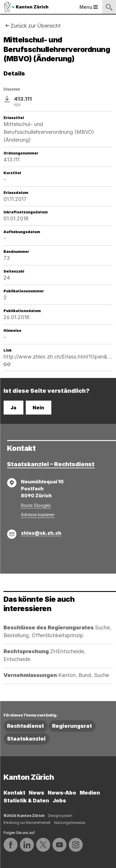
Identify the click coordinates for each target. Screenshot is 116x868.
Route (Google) (36, 505)
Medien (90, 793)
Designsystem (60, 816)
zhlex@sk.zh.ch (41, 533)
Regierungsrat (72, 726)
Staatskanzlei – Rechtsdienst (51, 464)
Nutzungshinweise (70, 823)
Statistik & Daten (26, 801)
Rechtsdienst (25, 726)
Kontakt (14, 793)
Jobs (59, 801)
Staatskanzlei (26, 739)
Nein (38, 408)
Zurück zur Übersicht (36, 26)
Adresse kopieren (38, 515)
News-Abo (62, 793)
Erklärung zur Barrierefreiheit (27, 823)
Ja (13, 408)
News (36, 793)
